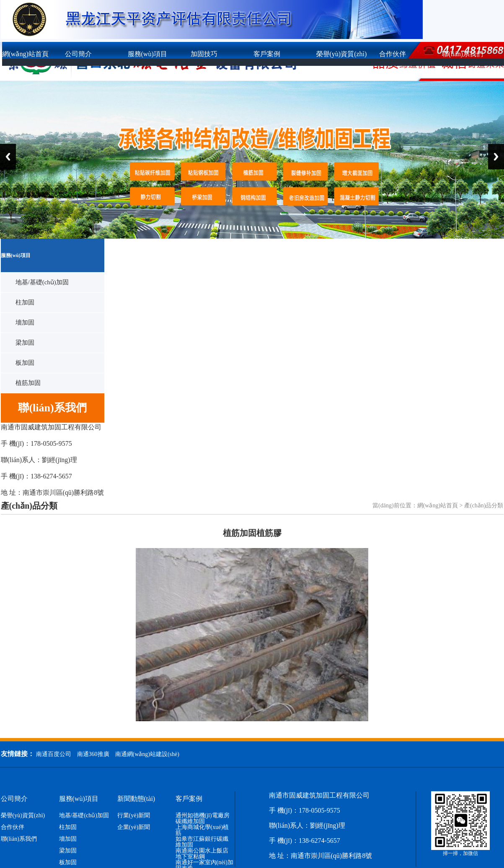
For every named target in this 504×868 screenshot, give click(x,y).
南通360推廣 (93, 754)
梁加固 (25, 343)
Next (496, 157)
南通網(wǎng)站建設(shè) (147, 754)
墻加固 (25, 322)
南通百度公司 (54, 754)
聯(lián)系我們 (19, 839)
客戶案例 (267, 54)
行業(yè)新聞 (134, 816)
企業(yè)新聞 (134, 827)
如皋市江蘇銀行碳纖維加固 (202, 842)
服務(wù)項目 (147, 54)
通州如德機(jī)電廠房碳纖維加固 (203, 819)
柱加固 (25, 302)
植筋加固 (28, 383)
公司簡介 (78, 54)
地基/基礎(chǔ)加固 (42, 282)
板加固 (25, 363)
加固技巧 (204, 54)
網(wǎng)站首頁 (25, 54)
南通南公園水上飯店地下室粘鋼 (202, 854)
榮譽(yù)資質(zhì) (342, 54)
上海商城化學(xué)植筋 (202, 830)
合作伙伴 (393, 54)
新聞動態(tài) (136, 799)
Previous (8, 157)
